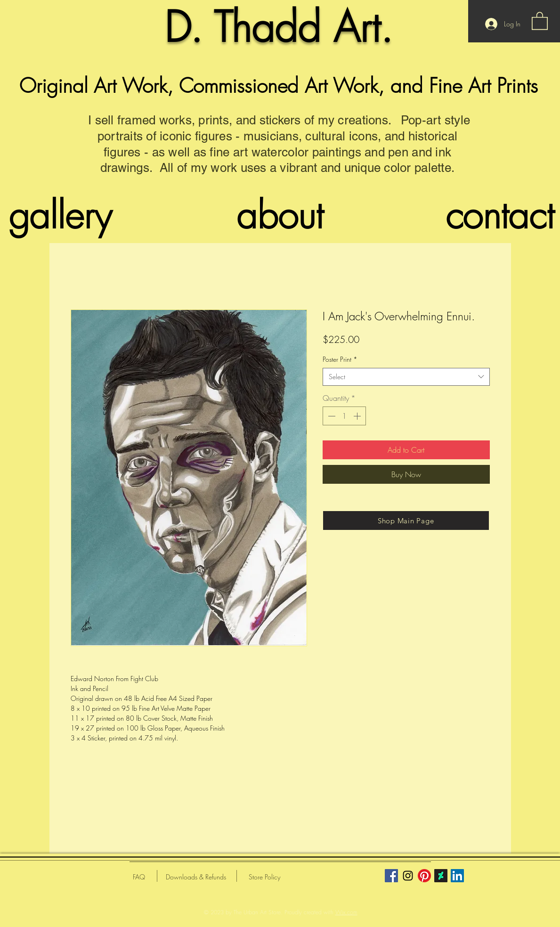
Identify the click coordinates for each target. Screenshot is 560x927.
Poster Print (340, 359)
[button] (540, 20)
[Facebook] (391, 876)
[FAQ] (139, 877)
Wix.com (346, 912)
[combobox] (406, 377)
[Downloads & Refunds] (196, 877)
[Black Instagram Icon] (408, 876)
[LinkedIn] (457, 876)
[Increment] (358, 416)
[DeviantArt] (441, 876)
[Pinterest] (424, 876)
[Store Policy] (264, 877)
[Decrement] (331, 416)
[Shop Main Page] (406, 520)
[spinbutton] (344, 416)
